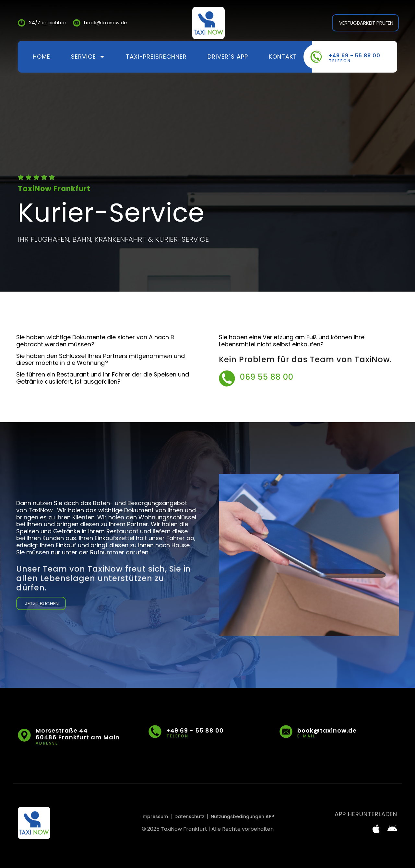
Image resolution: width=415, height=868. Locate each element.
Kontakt (283, 57)
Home (41, 57)
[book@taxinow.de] (286, 732)
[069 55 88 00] (227, 384)
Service (88, 57)
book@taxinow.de (327, 730)
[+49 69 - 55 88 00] (316, 57)
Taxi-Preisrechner (156, 57)
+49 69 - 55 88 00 (355, 56)
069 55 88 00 (267, 382)
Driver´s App (228, 57)
